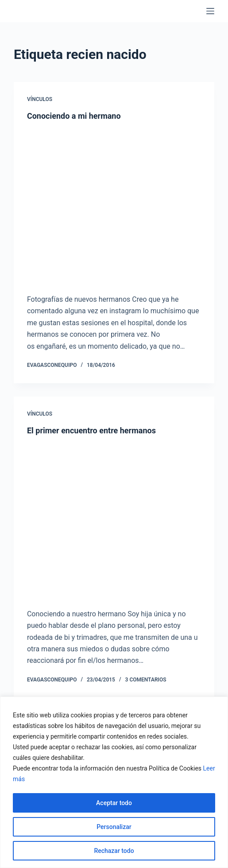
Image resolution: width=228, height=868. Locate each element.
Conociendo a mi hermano (74, 116)
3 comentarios (146, 680)
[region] (114, 782)
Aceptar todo (114, 803)
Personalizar (114, 827)
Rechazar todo (114, 851)
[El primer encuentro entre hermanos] (114, 520)
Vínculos (40, 99)
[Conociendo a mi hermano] (114, 205)
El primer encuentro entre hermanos (91, 430)
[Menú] (210, 11)
